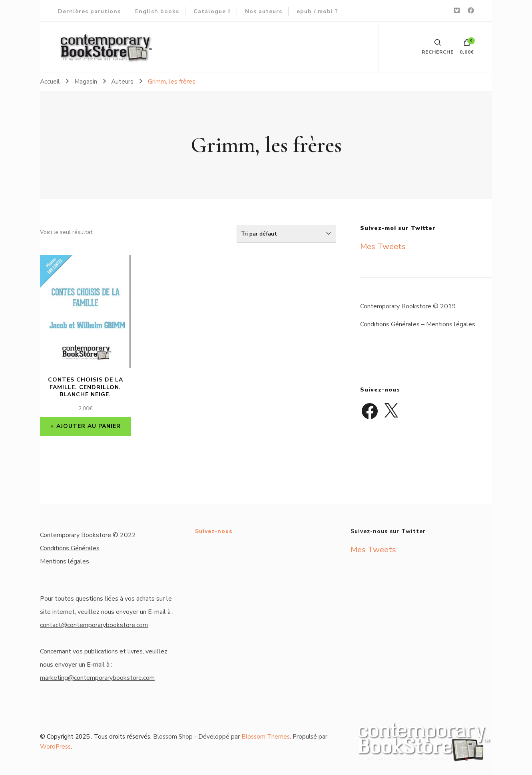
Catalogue (210, 11)
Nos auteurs (264, 11)
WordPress (55, 747)
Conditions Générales (390, 324)
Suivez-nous (214, 531)
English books (157, 11)
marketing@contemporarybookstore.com (97, 678)
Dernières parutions (89, 11)
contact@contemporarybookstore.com (94, 625)
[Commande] (286, 234)
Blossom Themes (266, 737)
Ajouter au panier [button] (89, 426)
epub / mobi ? (317, 11)
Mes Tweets (383, 247)
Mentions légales (451, 324)
